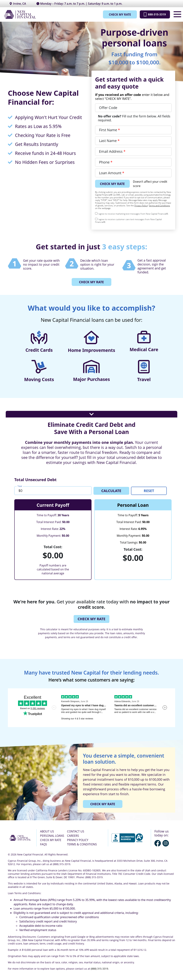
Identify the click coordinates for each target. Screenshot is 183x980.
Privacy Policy (141, 206)
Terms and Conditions (159, 206)
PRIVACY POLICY (78, 840)
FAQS (44, 844)
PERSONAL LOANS (52, 836)
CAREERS (73, 836)
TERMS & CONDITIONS (82, 844)
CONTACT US (76, 831)
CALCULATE (111, 490)
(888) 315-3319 (99, 968)
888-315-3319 (153, 14)
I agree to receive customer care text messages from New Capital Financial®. (128, 221)
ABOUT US (47, 831)
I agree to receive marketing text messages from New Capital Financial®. (132, 214)
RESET (149, 490)
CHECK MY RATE (116, 15)
